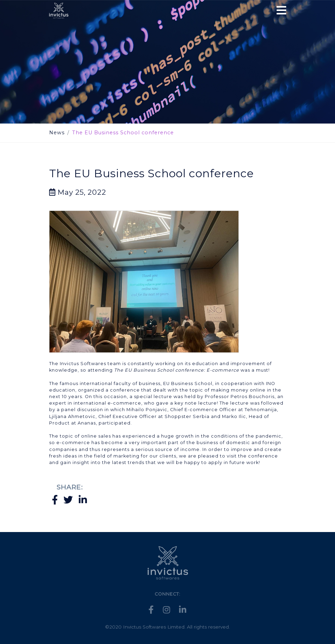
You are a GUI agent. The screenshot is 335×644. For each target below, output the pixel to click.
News (57, 133)
